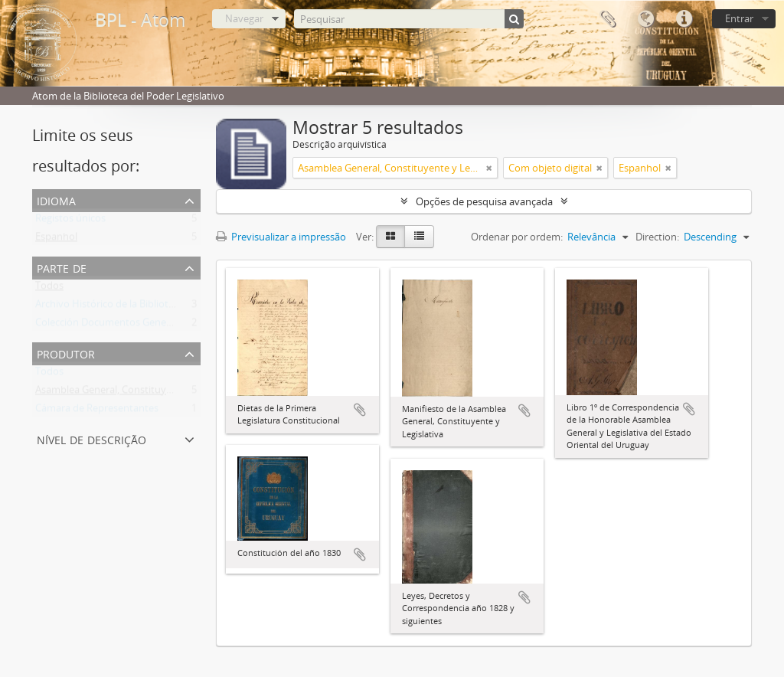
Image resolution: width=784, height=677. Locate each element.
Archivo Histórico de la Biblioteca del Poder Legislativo (158, 307)
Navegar (244, 18)
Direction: (657, 237)
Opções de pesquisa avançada (484, 201)
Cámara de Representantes (97, 411)
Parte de (62, 267)
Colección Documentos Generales (111, 325)
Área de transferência (607, 19)
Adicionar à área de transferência (360, 410)
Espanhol (56, 240)
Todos (49, 289)
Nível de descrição (91, 438)
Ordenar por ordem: (517, 237)
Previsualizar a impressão (281, 237)
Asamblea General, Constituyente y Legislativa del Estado (165, 393)
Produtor (66, 353)
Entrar (739, 18)
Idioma (645, 19)
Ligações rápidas (684, 19)
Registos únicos (70, 221)
